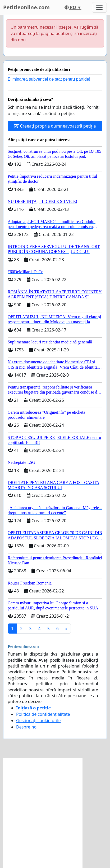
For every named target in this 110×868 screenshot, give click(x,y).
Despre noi (27, 727)
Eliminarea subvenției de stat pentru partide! (49, 79)
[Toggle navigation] (99, 7)
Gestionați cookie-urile (38, 721)
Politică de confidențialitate (43, 714)
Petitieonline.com (26, 7)
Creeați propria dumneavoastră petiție (55, 126)
